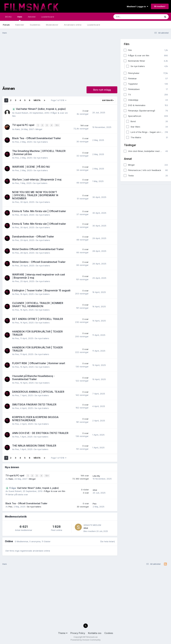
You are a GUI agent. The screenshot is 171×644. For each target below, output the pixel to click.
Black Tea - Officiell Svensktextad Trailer (26, 503)
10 (57, 125)
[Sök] (131, 17)
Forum (6, 25)
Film (127, 44)
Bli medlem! (160, 6)
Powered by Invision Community (86, 639)
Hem (20, 18)
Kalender (20, 25)
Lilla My (96, 476)
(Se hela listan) (107, 541)
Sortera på (108, 100)
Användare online (73, 25)
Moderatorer (52, 25)
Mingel (39, 129)
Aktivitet (32, 17)
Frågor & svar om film (55, 491)
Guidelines (35, 25)
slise (95, 489)
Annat (128, 159)
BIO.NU (8, 17)
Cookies (109, 633)
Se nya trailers (41, 142)
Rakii (17, 129)
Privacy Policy (78, 633)
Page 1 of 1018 (59, 100)
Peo (17, 142)
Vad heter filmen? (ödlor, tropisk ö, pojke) (34, 488)
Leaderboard (94, 25)
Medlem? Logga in (137, 6)
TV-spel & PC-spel (15, 475)
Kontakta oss (95, 633)
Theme (63, 633)
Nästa (37, 100)
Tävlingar (130, 145)
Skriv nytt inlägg (102, 90)
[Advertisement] (60, 61)
